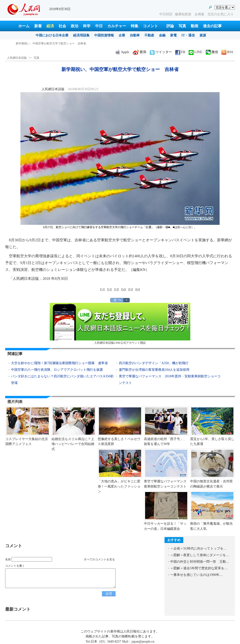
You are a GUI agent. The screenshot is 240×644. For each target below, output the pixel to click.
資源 (203, 35)
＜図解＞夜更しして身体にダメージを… (200, 555)
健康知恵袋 (184, 14)
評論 (170, 26)
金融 (162, 35)
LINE (195, 52)
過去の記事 (212, 26)
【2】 (109, 290)
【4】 (124, 290)
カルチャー (117, 26)
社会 (62, 26)
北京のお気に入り (221, 14)
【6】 (138, 290)
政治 (75, 26)
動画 (195, 26)
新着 (38, 26)
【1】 (102, 290)
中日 (99, 26)
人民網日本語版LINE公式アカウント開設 (120, 324)
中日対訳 (166, 14)
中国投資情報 (104, 35)
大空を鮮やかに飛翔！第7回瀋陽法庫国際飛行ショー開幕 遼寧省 (59, 363)
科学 (87, 26)
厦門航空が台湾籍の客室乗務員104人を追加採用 (154, 370)
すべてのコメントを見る (99, 559)
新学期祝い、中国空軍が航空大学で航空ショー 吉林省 (51, 43)
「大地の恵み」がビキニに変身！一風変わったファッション (119, 486)
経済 (50, 26)
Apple (122, 52)
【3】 (116, 290)
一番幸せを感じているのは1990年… (196, 575)
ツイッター (161, 52)
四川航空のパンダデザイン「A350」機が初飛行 (154, 363)
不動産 (149, 35)
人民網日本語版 (17, 58)
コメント (150, 26)
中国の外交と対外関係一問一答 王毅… (200, 562)
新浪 (139, 52)
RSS (227, 52)
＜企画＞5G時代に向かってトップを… (198, 548)
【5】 (131, 290)
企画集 (200, 14)
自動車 (135, 35)
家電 (173, 35)
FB (180, 52)
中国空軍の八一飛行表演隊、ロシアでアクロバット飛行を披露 (57, 370)
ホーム (24, 26)
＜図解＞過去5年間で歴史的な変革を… (199, 568)
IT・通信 (188, 35)
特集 (135, 26)
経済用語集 (81, 35)
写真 (182, 26)
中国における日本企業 (52, 35)
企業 (122, 35)
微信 (212, 52)
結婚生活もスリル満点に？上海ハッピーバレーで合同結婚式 (73, 444)
